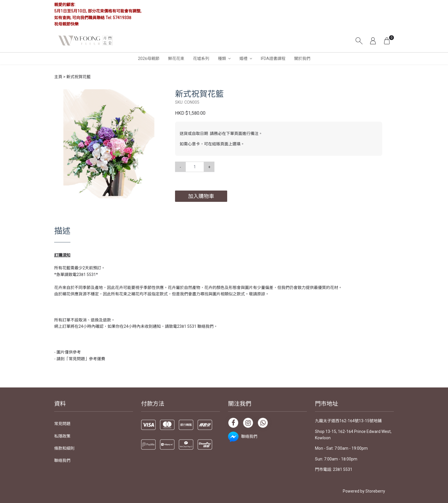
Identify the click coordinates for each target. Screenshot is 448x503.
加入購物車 (201, 196)
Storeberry (375, 491)
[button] (158, 94)
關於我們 (302, 58)
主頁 (58, 77)
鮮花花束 (176, 58)
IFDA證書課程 (273, 58)
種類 (222, 58)
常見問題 (62, 424)
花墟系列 (201, 58)
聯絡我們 (62, 460)
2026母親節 (149, 58)
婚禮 (243, 58)
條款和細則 (64, 448)
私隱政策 (62, 436)
